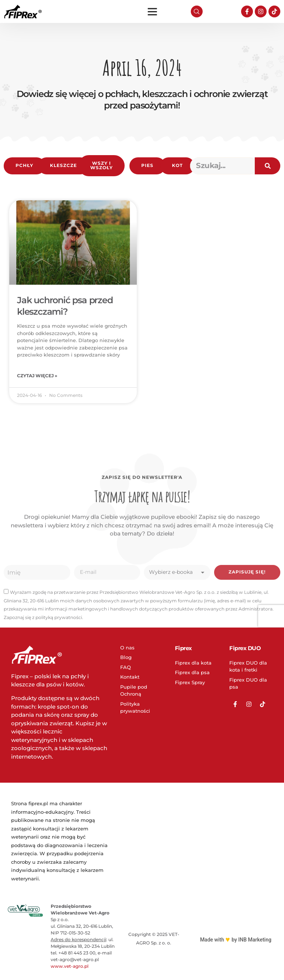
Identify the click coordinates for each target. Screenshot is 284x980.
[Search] (268, 166)
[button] (152, 11)
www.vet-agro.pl (70, 968)
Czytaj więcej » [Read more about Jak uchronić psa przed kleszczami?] (37, 376)
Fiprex (183, 649)
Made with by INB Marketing (236, 941)
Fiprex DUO (245, 649)
